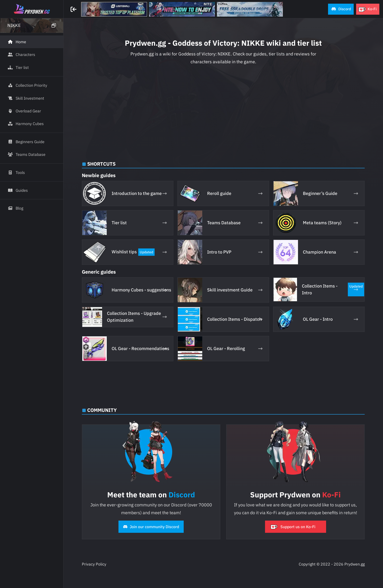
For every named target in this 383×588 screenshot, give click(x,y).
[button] (341, 9)
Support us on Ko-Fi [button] (293, 527)
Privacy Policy (94, 564)
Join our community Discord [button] (151, 527)
